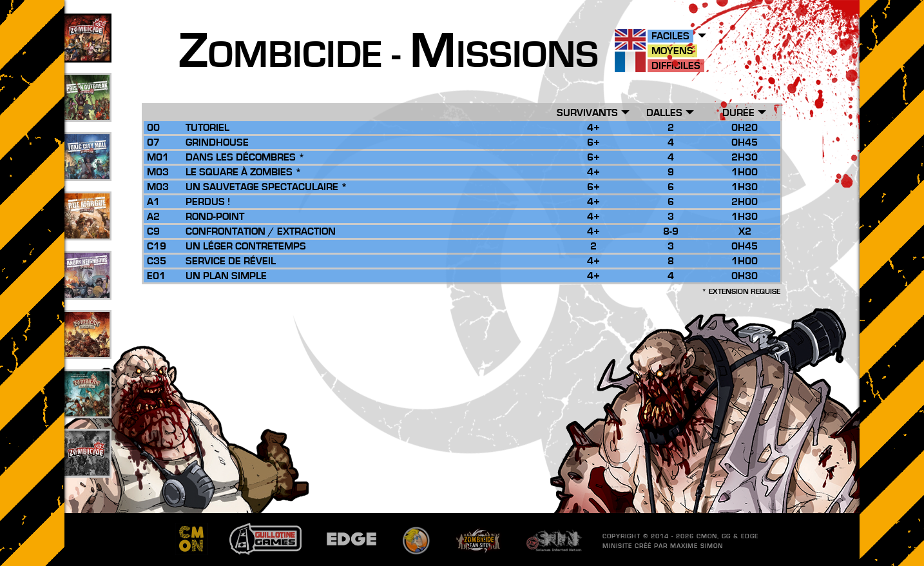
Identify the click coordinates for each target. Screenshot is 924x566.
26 (87, 349)
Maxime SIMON (697, 546)
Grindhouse (217, 142)
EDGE (750, 536)
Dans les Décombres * (245, 157)
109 (87, 52)
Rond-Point (215, 217)
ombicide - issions (389, 55)
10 (87, 408)
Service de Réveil (231, 261)
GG (726, 536)
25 (87, 230)
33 (87, 171)
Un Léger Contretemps (246, 246)
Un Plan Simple (226, 276)
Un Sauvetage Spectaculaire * (266, 187)
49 (87, 112)
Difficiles (676, 66)
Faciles (670, 36)
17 (87, 289)
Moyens (672, 51)
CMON (707, 536)
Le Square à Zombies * (244, 172)
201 (87, 467)
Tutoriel (207, 128)
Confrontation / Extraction (261, 231)
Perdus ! (208, 202)
